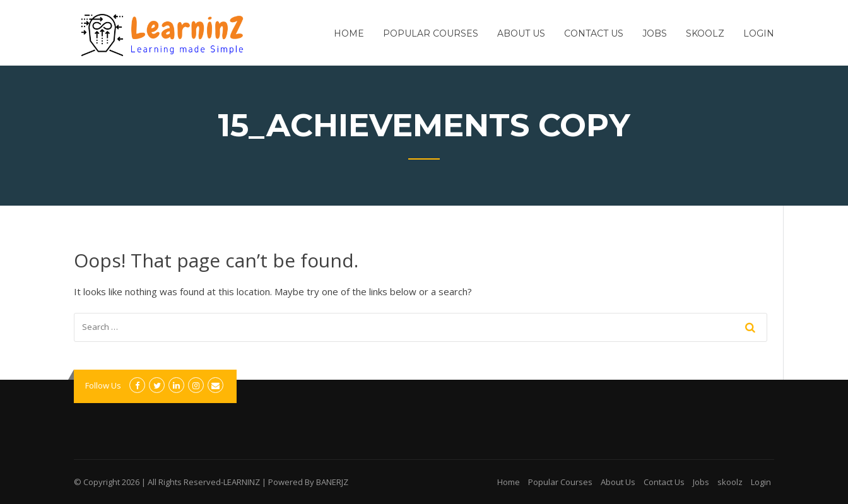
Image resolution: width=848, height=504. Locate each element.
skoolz (705, 33)
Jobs (655, 33)
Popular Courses (431, 33)
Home (349, 33)
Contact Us (594, 33)
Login (759, 33)
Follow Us (103, 385)
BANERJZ (332, 482)
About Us (521, 33)
